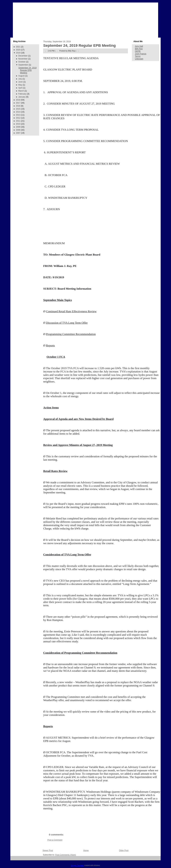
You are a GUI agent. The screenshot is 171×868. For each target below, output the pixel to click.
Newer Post (48, 850)
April (20, 88)
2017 (18, 103)
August (21, 76)
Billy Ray (139, 49)
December (23, 56)
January (22, 97)
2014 (18, 112)
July (20, 79)
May (20, 85)
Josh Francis (141, 54)
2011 (18, 121)
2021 (18, 47)
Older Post (124, 850)
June (21, 82)
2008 (18, 130)
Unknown (139, 59)
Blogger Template (77, 865)
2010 (18, 124)
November (23, 59)
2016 (18, 106)
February (22, 94)
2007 (18, 133)
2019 (18, 53)
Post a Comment (55, 840)
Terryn (138, 56)
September (23, 65)
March (21, 91)
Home (86, 850)
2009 (18, 127)
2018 (18, 100)
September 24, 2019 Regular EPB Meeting (27, 70)
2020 (18, 50)
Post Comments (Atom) (66, 855)
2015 (18, 109)
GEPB (138, 51)
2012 (18, 118)
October (22, 62)
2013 (18, 115)
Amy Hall (139, 46)
